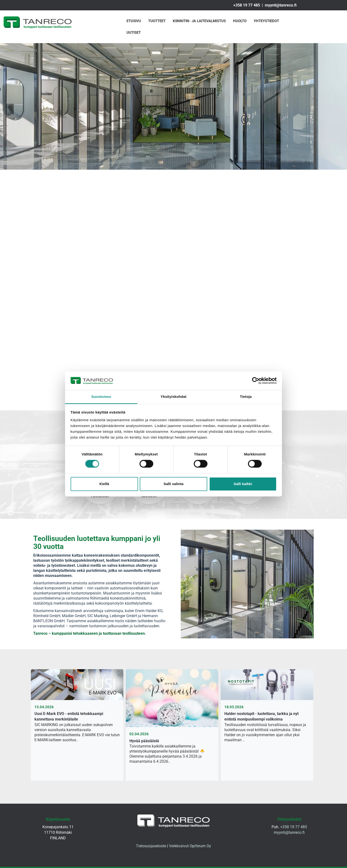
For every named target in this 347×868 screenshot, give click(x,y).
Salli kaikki (243, 484)
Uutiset (134, 33)
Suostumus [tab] (101, 397)
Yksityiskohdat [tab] (173, 397)
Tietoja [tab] (246, 397)
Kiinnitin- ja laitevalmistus (199, 21)
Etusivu (134, 21)
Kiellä (104, 484)
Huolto (240, 21)
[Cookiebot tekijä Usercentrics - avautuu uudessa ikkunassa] (256, 381)
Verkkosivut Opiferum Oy (190, 846)
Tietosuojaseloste (151, 846)
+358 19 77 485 (247, 5)
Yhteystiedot (266, 21)
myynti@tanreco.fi (281, 5)
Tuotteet (157, 21)
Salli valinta (174, 484)
